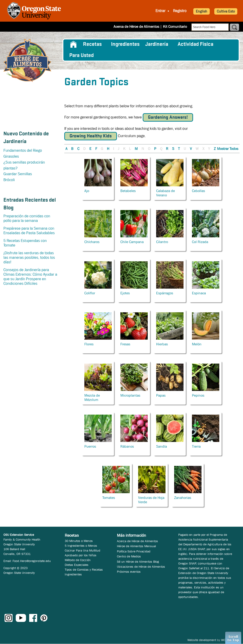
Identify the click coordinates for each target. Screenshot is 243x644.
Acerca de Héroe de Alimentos (136, 27)
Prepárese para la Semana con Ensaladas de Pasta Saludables (29, 231)
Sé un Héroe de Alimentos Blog (138, 562)
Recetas (92, 44)
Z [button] (215, 149)
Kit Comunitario (175, 27)
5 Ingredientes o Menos (81, 546)
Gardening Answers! (168, 117)
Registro (180, 11)
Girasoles (11, 156)
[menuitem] (73, 44)
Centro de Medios (129, 556)
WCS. (225, 640)
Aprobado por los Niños (81, 555)
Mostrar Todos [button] (228, 149)
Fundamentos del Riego (23, 150)
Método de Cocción (78, 560)
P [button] (155, 149)
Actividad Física (195, 44)
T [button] (179, 149)
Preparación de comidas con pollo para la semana (27, 218)
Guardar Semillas (18, 174)
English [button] (202, 11)
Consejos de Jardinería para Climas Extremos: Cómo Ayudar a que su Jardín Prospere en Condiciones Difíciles (30, 277)
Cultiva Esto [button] (226, 11)
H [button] (108, 149)
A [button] (66, 149)
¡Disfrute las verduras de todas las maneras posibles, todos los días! (29, 258)
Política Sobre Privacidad (134, 551)
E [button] (90, 149)
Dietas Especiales (77, 565)
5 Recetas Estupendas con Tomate (25, 243)
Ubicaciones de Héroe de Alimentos (141, 567)
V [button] (191, 149)
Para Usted (81, 56)
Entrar (160, 11)
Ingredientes (125, 44)
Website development (202, 640)
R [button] (167, 149)
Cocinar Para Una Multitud (83, 550)
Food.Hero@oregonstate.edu (32, 561)
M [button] (136, 149)
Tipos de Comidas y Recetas (84, 570)
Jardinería (157, 44)
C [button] (78, 149)
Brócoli (9, 180)
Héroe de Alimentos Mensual (136, 546)
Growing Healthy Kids (91, 136)
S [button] (173, 149)
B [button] (72, 149)
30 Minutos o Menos (79, 541)
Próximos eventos (129, 572)
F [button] (96, 149)
